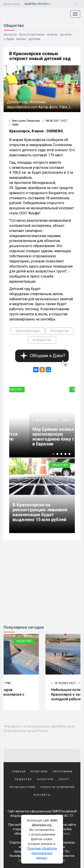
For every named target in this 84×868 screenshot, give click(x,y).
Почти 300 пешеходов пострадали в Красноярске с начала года (34, 694)
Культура (45, 779)
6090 (45, 496)
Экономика (63, 772)
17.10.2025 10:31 (21, 683)
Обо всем (66, 35)
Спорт (64, 779)
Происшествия (22, 787)
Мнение (21, 39)
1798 (41, 683)
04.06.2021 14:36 (26, 496)
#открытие (59, 331)
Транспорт (68, 389)
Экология (10, 35)
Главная (19, 772)
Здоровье (34, 39)
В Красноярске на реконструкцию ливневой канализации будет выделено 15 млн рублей (40, 512)
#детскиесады (28, 331)
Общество (60, 465)
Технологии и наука (32, 35)
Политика (39, 772)
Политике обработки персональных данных (42, 853)
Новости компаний (58, 787)
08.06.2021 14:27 (55, 121)
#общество (42, 340)
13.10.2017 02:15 (34, 420)
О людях (9, 39)
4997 (54, 420)
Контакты (42, 795)
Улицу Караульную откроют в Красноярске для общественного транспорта (47, 437)
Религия (52, 35)
